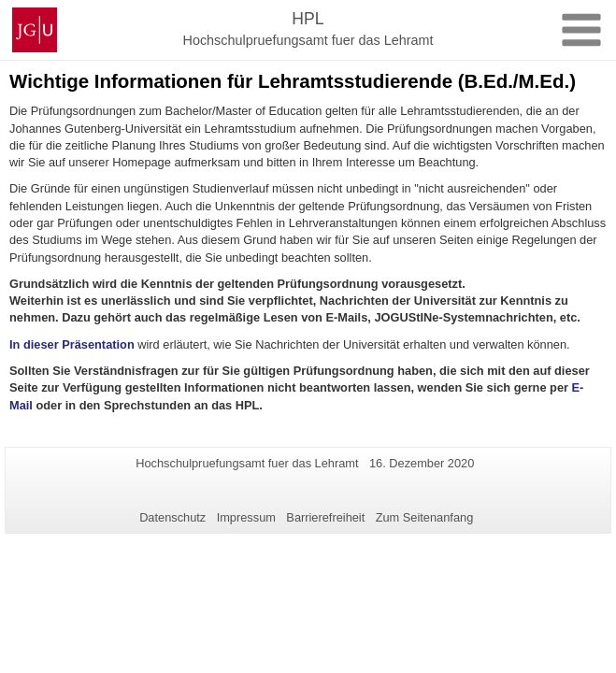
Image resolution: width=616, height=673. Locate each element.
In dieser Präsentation (72, 344)
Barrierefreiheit (325, 517)
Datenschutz (172, 517)
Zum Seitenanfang (425, 517)
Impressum (246, 517)
